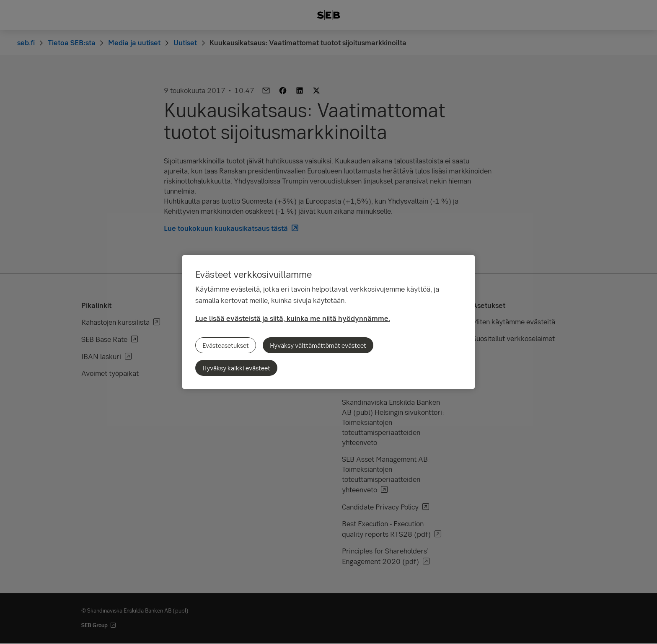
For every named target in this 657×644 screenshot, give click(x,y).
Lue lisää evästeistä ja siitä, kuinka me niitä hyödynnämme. (293, 318)
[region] (328, 322)
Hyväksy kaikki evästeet (236, 368)
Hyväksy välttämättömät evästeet (318, 345)
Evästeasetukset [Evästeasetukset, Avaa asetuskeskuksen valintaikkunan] (226, 345)
